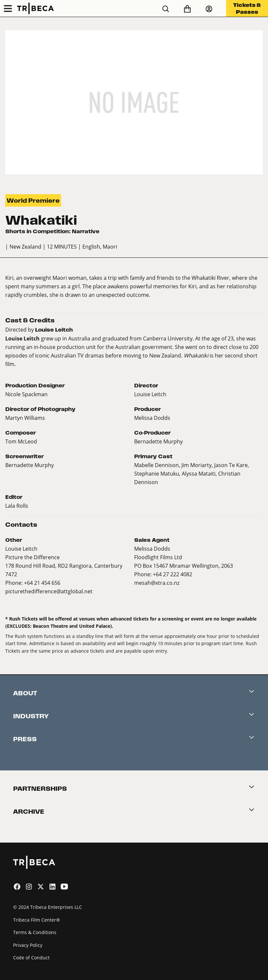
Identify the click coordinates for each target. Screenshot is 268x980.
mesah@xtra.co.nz (157, 583)
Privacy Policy (28, 945)
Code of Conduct (31, 958)
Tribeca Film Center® (37, 920)
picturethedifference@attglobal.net (49, 591)
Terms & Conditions (35, 932)
